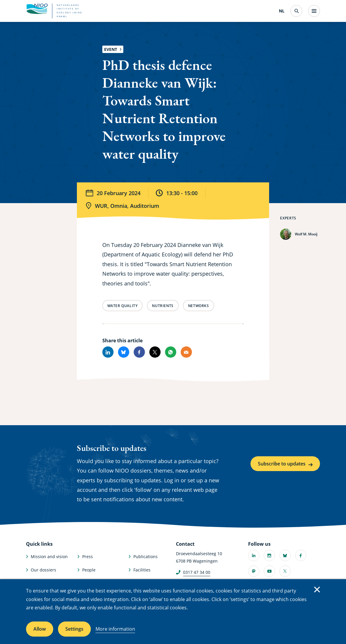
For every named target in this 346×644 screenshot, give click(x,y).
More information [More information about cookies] (115, 629)
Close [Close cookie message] (317, 590)
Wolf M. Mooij (306, 234)
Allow (40, 629)
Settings (74, 629)
